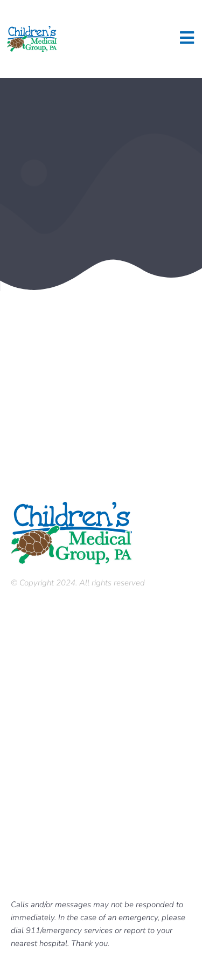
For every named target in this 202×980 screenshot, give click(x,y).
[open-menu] (187, 39)
